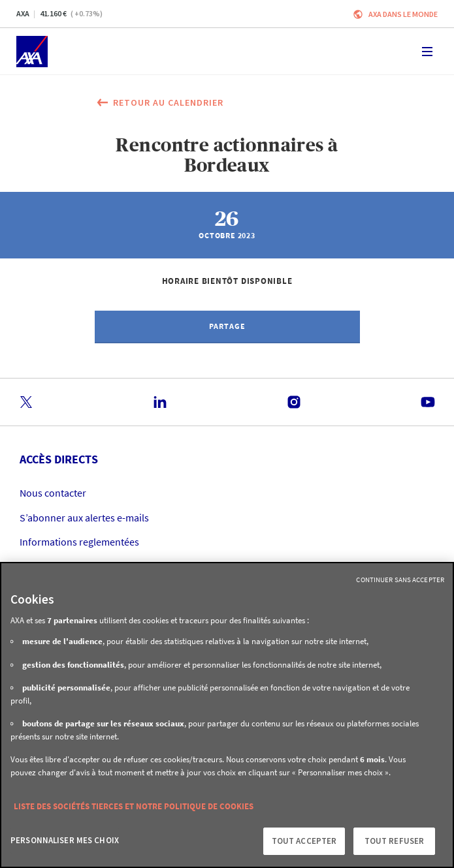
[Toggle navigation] (427, 52)
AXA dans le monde (403, 14)
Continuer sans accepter (400, 580)
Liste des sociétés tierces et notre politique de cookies (134, 806)
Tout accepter (304, 841)
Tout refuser (395, 841)
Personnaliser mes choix (65, 840)
